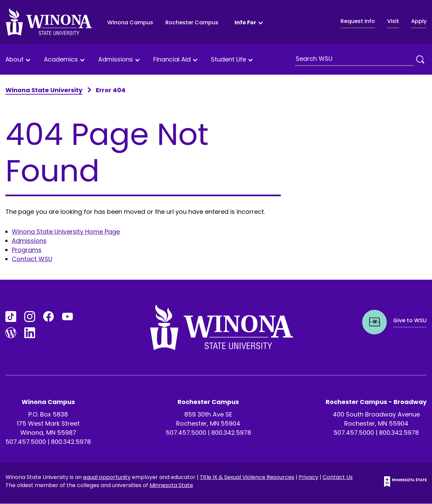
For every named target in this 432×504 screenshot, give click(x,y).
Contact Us (338, 477)
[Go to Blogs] (11, 333)
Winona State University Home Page (66, 232)
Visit (393, 21)
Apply (419, 21)
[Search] (420, 59)
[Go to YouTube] (67, 317)
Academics (61, 60)
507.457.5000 (26, 442)
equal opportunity (107, 477)
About (15, 60)
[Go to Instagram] (30, 317)
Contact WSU (32, 259)
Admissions (116, 60)
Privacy (308, 477)
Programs (27, 250)
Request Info (358, 21)
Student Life (228, 60)
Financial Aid (172, 60)
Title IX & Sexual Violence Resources (247, 477)
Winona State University (44, 90)
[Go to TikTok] (11, 317)
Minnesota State (171, 485)
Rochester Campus (192, 22)
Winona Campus (130, 22)
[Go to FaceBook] (49, 317)
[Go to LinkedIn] (30, 333)
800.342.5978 (71, 442)
